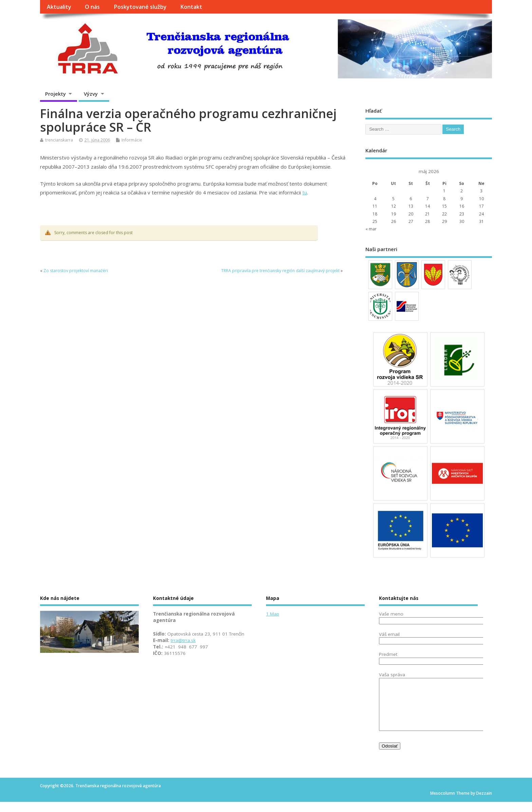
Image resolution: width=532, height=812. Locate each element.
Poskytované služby (140, 7)
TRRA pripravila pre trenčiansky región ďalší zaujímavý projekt (280, 271)
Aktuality (59, 7)
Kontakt (191, 7)
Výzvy (91, 94)
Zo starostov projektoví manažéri (76, 271)
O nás (92, 7)
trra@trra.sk (183, 640)
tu (305, 192)
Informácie (132, 140)
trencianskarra (59, 140)
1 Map (273, 614)
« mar (371, 229)
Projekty (55, 94)
